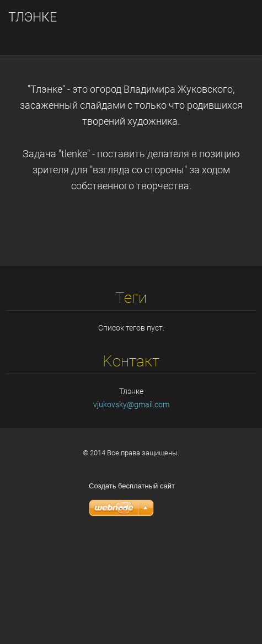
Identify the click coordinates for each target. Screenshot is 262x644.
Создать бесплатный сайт (132, 590)
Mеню (232, 25)
